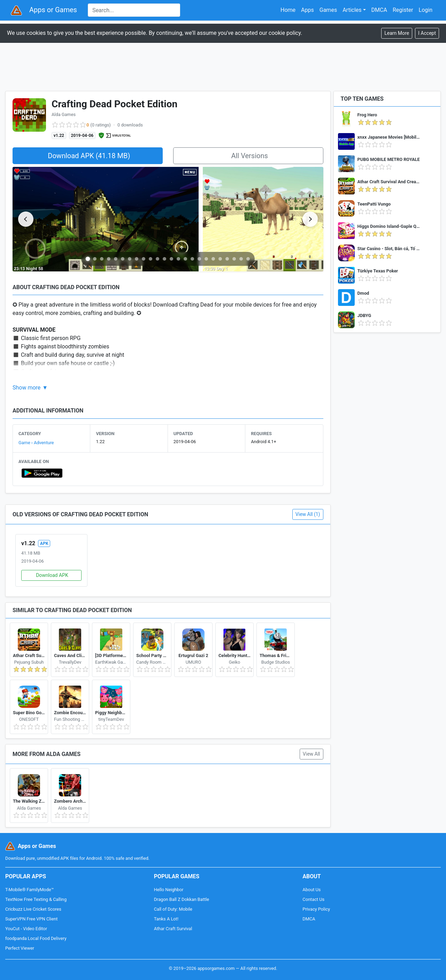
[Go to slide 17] (199, 259)
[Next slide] (310, 219)
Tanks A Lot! (166, 919)
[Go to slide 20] (220, 259)
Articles (352, 10)
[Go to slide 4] (109, 259)
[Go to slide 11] (157, 259)
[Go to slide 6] (123, 259)
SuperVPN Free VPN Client (31, 919)
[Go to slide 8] (137, 259)
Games (328, 10)
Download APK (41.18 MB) (89, 156)
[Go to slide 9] (144, 259)
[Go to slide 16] (192, 259)
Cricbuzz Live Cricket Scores (33, 909)
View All (312, 754)
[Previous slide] (26, 219)
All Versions (249, 156)
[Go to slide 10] (151, 259)
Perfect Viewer (20, 948)
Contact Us (313, 899)
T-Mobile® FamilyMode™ (29, 890)
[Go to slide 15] (185, 259)
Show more (26, 388)
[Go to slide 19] (213, 259)
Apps (307, 10)
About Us (312, 890)
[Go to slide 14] (178, 259)
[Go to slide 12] (164, 259)
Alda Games (64, 114)
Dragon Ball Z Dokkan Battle (182, 899)
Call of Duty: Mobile (173, 909)
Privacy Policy (316, 909)
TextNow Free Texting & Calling (36, 899)
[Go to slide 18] (206, 259)
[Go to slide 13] (171, 259)
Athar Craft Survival (173, 929)
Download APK (52, 575)
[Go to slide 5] (116, 259)
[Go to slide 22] (234, 259)
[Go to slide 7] (130, 259)
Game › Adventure (36, 443)
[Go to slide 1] (88, 259)
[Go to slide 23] (241, 259)
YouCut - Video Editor (26, 929)
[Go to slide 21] (227, 259)
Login (426, 10)
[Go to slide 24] (248, 259)
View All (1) (308, 514)
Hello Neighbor (169, 890)
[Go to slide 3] (102, 259)
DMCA (379, 10)
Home (288, 10)
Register (403, 10)
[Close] (427, 33)
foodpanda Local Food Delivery (36, 938)
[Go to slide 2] (95, 259)
